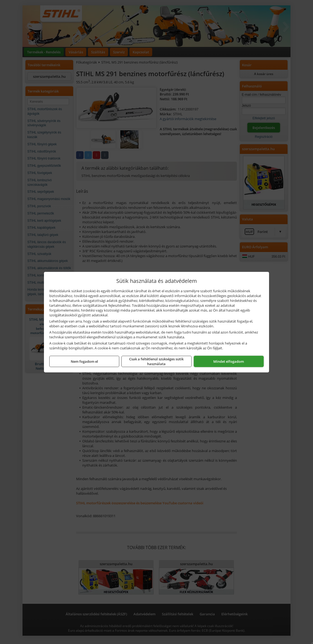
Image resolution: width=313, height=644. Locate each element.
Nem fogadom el (84, 361)
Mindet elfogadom (229, 361)
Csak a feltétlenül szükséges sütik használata (156, 361)
